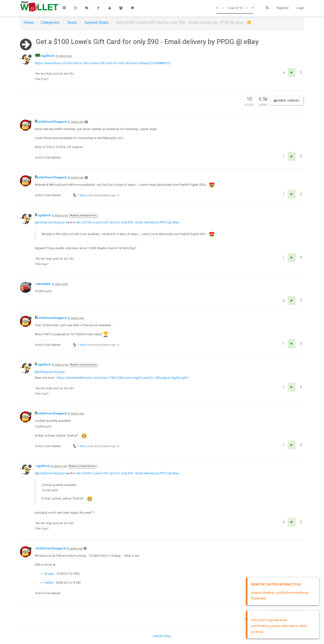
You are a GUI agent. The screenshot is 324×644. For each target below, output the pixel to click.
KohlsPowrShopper (51, 122)
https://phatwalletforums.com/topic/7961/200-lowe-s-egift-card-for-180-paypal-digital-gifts (122, 378)
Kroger (49, 574)
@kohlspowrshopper (50, 222)
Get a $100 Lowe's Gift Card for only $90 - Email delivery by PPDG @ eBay (127, 222)
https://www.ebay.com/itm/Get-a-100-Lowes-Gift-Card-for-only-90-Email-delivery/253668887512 (103, 63)
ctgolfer (46, 56)
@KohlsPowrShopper (83, 216)
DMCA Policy (162, 636)
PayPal (49, 583)
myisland (42, 284)
